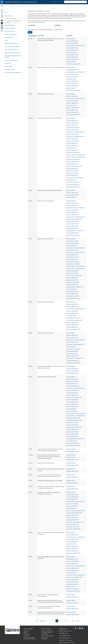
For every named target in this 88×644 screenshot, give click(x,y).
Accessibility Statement (47, 633)
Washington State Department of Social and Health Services (21, 2)
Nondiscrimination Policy (47, 631)
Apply (30, 32)
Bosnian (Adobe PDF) (73, 307)
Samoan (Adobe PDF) (73, 164)
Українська (68, 638)
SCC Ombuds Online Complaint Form (13, 72)
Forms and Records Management (36, 22)
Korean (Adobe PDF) (73, 50)
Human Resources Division (11, 60)
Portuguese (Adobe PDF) (74, 159)
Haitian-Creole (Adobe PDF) (75, 397)
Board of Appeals (9, 37)
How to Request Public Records (12, 47)
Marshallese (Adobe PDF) (74, 152)
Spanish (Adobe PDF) (73, 59)
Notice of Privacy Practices (48, 636)
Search (86, 2)
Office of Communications (11, 34)
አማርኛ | (66, 640)
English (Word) (71, 39)
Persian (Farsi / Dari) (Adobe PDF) (76, 157)
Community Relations (10, 25)
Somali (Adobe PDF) (73, 57)
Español (65, 631)
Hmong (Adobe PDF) (73, 402)
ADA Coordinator (9, 66)
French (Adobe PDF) (73, 139)
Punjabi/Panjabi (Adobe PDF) (75, 219)
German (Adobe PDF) (73, 395)
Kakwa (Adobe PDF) (73, 212)
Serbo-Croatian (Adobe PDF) (75, 166)
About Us (26, 633)
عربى (60, 636)
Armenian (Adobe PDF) (73, 127)
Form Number (32, 25)
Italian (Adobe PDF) (73, 259)
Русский (69, 631)
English (61, 631)
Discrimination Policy (10, 69)
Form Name (58, 25)
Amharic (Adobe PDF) (73, 43)
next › (73, 621)
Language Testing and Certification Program (13, 56)
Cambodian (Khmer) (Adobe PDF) (76, 46)
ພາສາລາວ (66, 642)
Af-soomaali (62, 638)
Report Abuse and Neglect (30, 639)
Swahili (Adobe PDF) (73, 175)
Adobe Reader (45, 634)
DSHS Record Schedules (11, 19)
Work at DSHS (27, 634)
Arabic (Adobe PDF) (73, 125)
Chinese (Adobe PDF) (73, 48)
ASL (73, 642)
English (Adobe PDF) (73, 41)
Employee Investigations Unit (12, 44)
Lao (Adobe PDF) (72, 52)
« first (37, 621)
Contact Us (26, 636)
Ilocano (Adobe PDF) (73, 210)
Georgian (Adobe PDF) (73, 141)
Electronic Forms (9, 16)
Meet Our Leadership (10, 28)
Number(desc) (32, 36)
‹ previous (42, 621)
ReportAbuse (2, 16)
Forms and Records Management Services (13, 22)
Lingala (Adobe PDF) (73, 150)
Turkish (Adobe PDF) (73, 294)
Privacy (7, 40)
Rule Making (44, 639)
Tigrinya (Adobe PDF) (73, 182)
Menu (2, 6)
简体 (60, 633)
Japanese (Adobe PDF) (73, 262)
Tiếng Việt (61, 640)
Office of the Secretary (13, 6)
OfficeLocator (2, 11)
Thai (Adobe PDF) (72, 180)
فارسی (70, 640)
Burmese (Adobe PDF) (73, 130)
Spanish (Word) (72, 62)
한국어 (67, 633)
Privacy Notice (45, 637)
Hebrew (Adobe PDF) (73, 400)
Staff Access (26, 631)
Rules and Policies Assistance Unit (13, 53)
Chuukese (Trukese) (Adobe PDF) (76, 136)
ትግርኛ (70, 642)
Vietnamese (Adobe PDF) (74, 64)
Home (6, 6)
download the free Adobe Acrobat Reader (61, 18)
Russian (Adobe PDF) (73, 55)
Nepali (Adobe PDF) (73, 411)
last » (78, 621)
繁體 (63, 633)
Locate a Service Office (29, 637)
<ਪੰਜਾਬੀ (68, 636)
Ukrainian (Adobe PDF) (73, 185)
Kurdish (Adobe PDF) (73, 407)
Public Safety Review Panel (11, 50)
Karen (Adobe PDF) (72, 143)
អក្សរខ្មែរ (64, 636)
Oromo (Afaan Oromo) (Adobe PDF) (77, 155)
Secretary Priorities (9, 31)
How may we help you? (57, 2)
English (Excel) (71, 457)
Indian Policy (8, 63)
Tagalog (61, 642)
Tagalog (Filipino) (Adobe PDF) (76, 178)
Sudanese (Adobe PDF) (73, 173)
